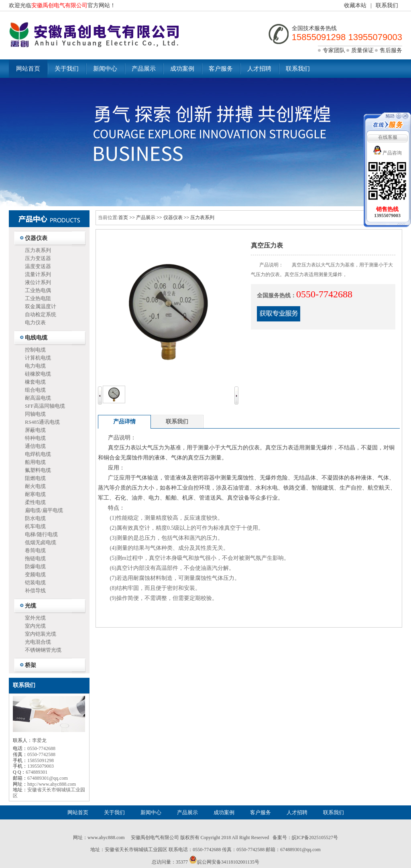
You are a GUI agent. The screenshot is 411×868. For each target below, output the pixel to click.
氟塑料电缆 (38, 470)
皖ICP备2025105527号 (315, 838)
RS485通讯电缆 (42, 422)
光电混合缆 (38, 642)
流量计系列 (38, 274)
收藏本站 (355, 5)
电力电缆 (35, 366)
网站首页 (28, 69)
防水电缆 (35, 518)
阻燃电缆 (35, 478)
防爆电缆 (35, 566)
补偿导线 (35, 591)
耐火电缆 (35, 486)
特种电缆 (35, 438)
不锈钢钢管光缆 (43, 650)
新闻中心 (105, 69)
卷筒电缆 (35, 550)
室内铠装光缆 (41, 634)
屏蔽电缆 (35, 430)
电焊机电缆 (38, 454)
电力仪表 (35, 322)
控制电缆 (35, 350)
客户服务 (221, 69)
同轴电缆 (35, 414)
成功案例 (182, 69)
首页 (123, 218)
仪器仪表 (36, 238)
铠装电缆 (35, 582)
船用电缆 (35, 462)
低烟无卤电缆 (41, 542)
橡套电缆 (35, 382)
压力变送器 (38, 258)
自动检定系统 (41, 314)
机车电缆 (35, 526)
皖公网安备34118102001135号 (228, 862)
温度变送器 (38, 266)
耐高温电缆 (38, 398)
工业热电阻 (38, 298)
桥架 (31, 665)
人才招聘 (259, 69)
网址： (80, 838)
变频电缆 (35, 574)
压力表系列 (38, 250)
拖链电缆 (35, 558)
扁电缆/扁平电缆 (44, 510)
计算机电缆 (38, 358)
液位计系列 (38, 282)
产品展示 (144, 69)
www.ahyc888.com (106, 838)
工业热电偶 (38, 290)
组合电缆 (35, 390)
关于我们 (67, 69)
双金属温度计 (41, 306)
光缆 (31, 606)
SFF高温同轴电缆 (45, 406)
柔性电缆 (35, 502)
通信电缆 (35, 446)
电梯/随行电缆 (41, 534)
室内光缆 (35, 626)
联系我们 (387, 5)
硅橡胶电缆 (38, 374)
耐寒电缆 (35, 494)
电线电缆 (36, 338)
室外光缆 (35, 618)
